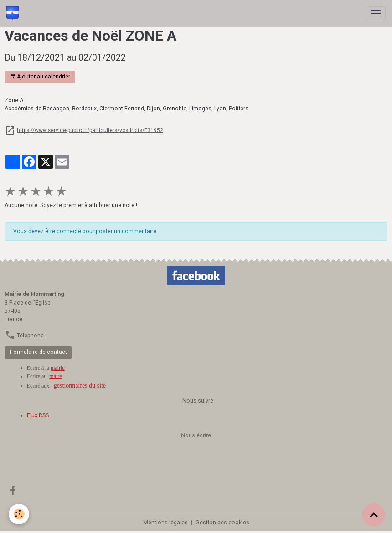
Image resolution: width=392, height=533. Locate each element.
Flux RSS (38, 415)
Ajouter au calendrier (40, 77)
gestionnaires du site (79, 386)
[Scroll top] (374, 515)
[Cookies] (19, 514)
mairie (58, 368)
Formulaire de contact (39, 352)
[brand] (14, 13)
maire (55, 376)
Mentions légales (165, 523)
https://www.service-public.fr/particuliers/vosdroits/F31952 (90, 130)
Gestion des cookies (222, 523)
